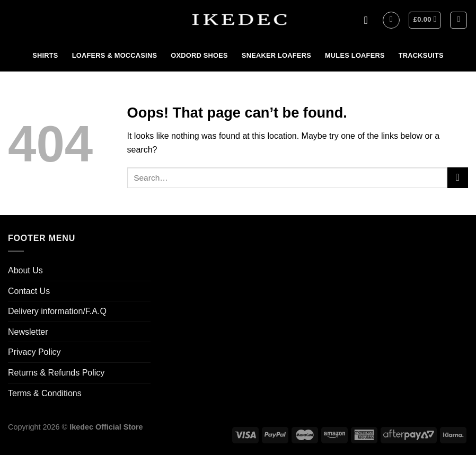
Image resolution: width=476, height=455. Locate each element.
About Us (25, 270)
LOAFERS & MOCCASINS (115, 55)
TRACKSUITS (421, 55)
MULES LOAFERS (355, 55)
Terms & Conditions (45, 393)
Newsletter (28, 332)
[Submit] (458, 178)
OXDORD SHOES (199, 55)
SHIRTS (45, 55)
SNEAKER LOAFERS (276, 55)
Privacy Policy (34, 352)
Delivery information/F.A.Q (57, 311)
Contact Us (29, 291)
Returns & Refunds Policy (56, 373)
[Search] (459, 20)
